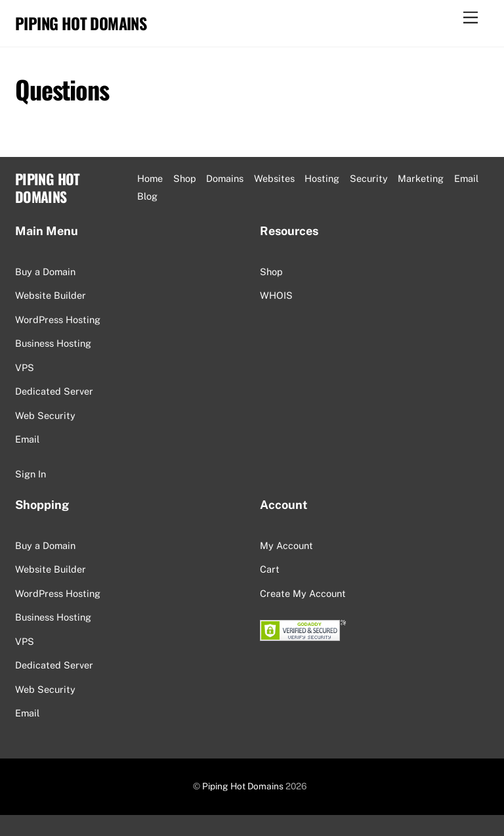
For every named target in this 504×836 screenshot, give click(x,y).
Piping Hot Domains (243, 786)
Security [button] (369, 178)
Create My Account (303, 593)
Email (27, 439)
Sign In (31, 474)
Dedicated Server (54, 391)
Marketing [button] (421, 178)
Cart (270, 569)
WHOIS (276, 295)
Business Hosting (53, 343)
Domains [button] (225, 178)
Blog (147, 196)
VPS (25, 367)
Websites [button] (274, 178)
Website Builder (51, 295)
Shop (185, 178)
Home (150, 178)
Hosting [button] (322, 178)
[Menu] (471, 18)
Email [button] (466, 178)
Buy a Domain (45, 272)
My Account (286, 545)
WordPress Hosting (58, 319)
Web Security (45, 415)
